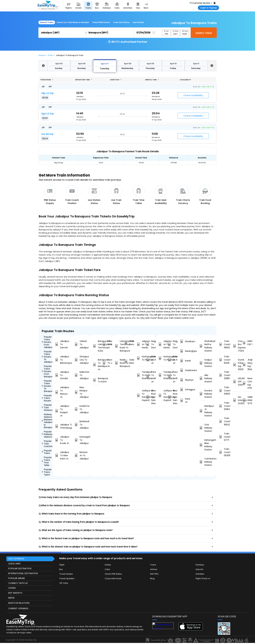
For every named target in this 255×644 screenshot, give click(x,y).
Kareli (183, 361)
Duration (116, 80)
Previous (43, 66)
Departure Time (84, 80)
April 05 (59, 64)
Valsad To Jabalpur (77, 344)
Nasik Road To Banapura (118, 363)
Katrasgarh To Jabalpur (77, 440)
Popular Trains (47, 452)
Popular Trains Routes (47, 398)
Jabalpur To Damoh (58, 344)
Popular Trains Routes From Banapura (47, 371)
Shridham (183, 342)
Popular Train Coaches (47, 444)
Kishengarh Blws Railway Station (202, 445)
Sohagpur (183, 390)
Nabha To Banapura (128, 343)
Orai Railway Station (202, 428)
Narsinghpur (183, 351)
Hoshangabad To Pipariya (140, 358)
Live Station (138, 22)
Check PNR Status (101, 22)
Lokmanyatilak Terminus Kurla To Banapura (118, 346)
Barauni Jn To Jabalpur (77, 455)
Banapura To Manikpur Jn (96, 365)
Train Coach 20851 (221, 375)
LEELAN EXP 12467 (236, 382)
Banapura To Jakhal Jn (106, 363)
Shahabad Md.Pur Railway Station (202, 346)
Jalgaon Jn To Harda (140, 344)
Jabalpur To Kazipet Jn (58, 411)
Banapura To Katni (96, 380)
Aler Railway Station (202, 378)
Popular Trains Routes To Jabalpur (47, 357)
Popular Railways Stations (47, 434)
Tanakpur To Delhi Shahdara (140, 375)
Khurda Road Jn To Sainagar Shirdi (150, 397)
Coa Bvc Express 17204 (236, 346)
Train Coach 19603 (221, 344)
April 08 (128, 64)
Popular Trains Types (47, 472)
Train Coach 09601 (221, 391)
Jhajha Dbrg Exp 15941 (246, 365)
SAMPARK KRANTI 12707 (246, 400)
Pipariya (183, 380)
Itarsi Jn (183, 400)
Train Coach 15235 (221, 360)
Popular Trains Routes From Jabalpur (47, 342)
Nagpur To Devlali (150, 344)
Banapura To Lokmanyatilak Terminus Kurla (96, 346)
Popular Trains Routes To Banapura (47, 386)
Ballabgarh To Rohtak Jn (150, 360)
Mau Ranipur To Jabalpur (77, 392)
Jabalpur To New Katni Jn (58, 455)
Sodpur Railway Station (202, 363)
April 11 (196, 64)
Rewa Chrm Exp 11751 (246, 383)
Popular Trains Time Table (47, 461)
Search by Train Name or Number (73, 22)
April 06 (82, 64)
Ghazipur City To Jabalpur (77, 360)
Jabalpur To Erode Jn (58, 440)
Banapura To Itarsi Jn (106, 344)
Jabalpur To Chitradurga (58, 426)
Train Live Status (121, 22)
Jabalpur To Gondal (58, 375)
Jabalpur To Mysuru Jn (58, 392)
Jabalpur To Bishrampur (58, 360)
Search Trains (47, 22)
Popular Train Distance (47, 407)
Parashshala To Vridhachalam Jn (150, 377)
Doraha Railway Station (202, 394)
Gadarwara (183, 370)
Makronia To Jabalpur (77, 375)
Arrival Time (152, 80)
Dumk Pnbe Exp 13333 (236, 365)
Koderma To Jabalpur (77, 409)
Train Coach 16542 (221, 421)
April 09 (150, 64)
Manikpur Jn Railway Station (202, 411)
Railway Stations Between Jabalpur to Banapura (47, 421)
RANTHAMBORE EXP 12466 (246, 343)
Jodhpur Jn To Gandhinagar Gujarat (140, 395)
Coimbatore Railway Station (202, 462)
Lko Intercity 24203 (236, 400)
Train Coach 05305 (221, 452)
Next (212, 66)
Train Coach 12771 (221, 437)
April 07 (105, 64)
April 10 (173, 64)
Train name (47, 80)
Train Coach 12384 (221, 406)
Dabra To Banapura (128, 361)
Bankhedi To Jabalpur (77, 425)
